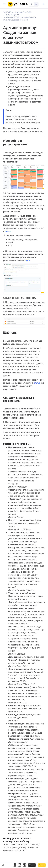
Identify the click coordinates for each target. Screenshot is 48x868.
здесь (27, 260)
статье (8, 231)
